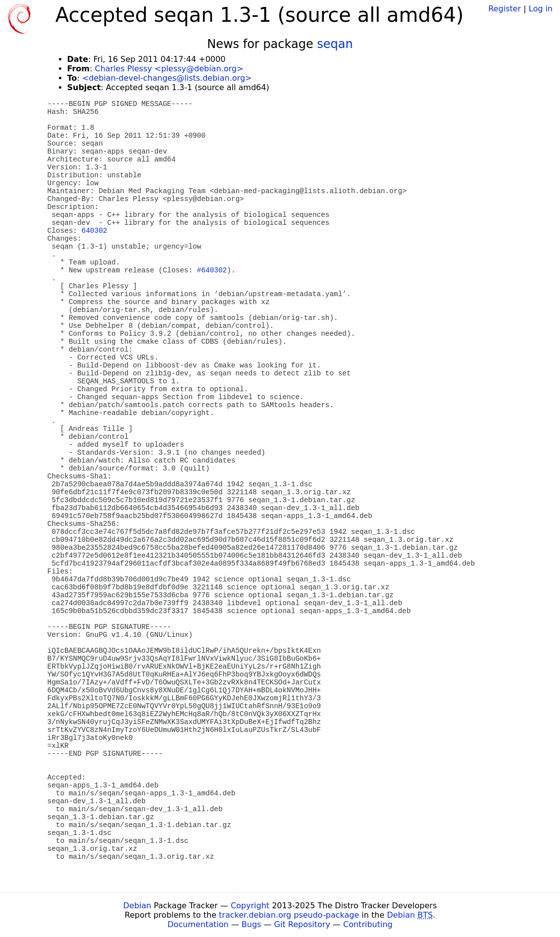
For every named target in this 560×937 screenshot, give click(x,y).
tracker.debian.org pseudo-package (289, 915)
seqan (335, 44)
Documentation (198, 924)
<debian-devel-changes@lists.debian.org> (167, 78)
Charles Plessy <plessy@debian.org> (169, 69)
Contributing (368, 924)
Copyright (250, 906)
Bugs (252, 924)
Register (505, 9)
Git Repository (302, 924)
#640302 (212, 270)
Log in (541, 9)
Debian (137, 906)
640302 (95, 231)
